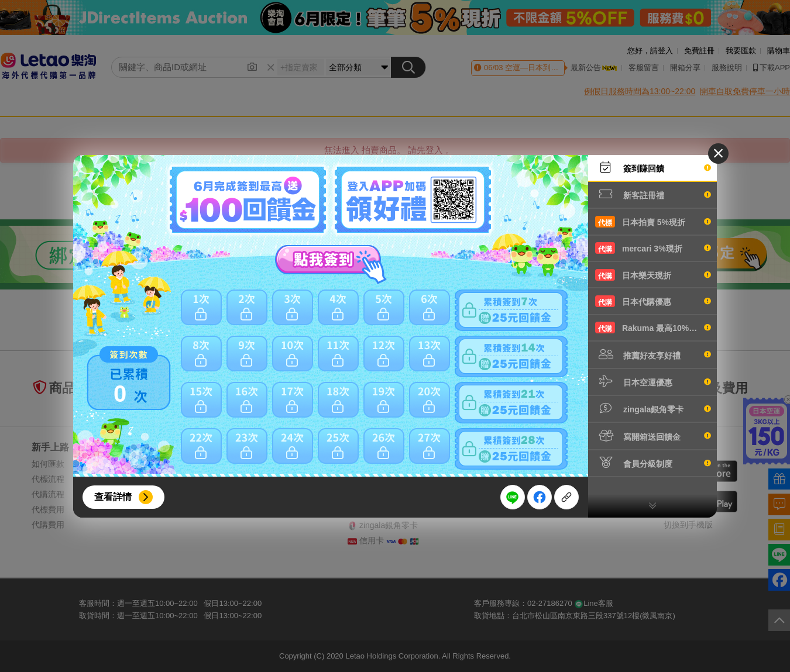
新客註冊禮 (653, 194)
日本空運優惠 (653, 381)
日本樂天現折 (653, 275)
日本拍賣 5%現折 (653, 222)
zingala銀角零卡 (653, 408)
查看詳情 (113, 497)
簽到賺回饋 (653, 167)
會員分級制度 (653, 463)
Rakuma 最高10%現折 (653, 328)
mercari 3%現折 (653, 248)
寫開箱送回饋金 (653, 436)
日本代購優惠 (653, 301)
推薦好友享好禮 (653, 354)
